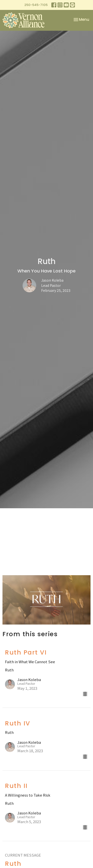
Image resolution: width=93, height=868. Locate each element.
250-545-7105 (36, 5)
